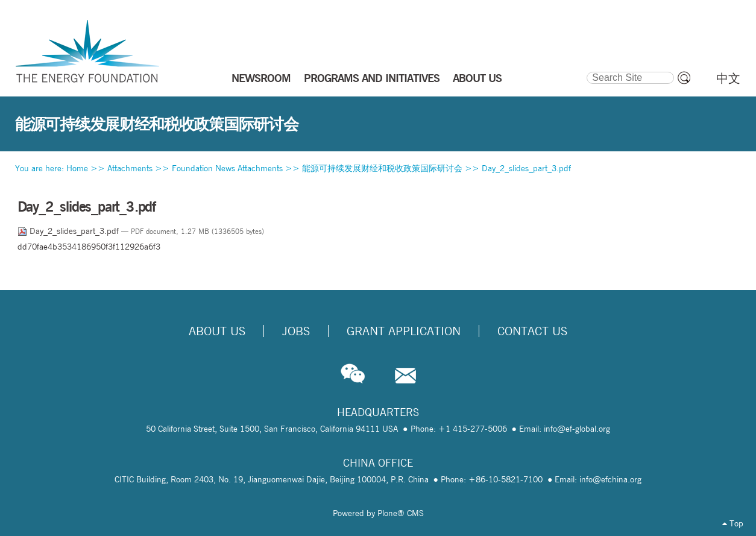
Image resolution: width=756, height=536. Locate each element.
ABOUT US (477, 78)
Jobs (296, 331)
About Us (217, 331)
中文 (728, 78)
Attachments (130, 168)
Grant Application (404, 331)
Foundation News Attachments (227, 168)
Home (77, 168)
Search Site (586, 70)
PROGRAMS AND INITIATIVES (372, 78)
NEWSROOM (261, 78)
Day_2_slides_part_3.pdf (526, 168)
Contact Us (532, 331)
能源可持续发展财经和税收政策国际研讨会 (382, 168)
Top (733, 523)
